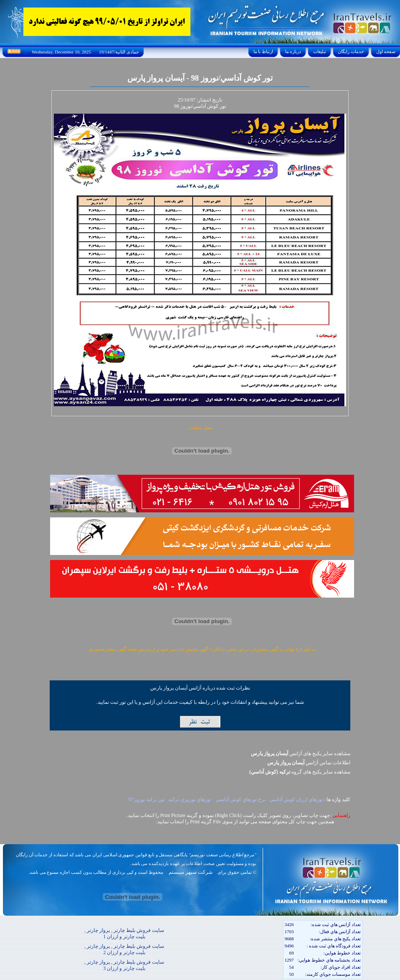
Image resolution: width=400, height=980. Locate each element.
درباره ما (293, 51)
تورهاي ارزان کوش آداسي (296, 799)
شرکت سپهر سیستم (191, 872)
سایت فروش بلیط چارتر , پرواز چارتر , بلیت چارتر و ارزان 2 (124, 949)
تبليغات (320, 51)
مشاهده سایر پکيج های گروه (300, 772)
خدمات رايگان (351, 51)
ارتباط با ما (263, 51)
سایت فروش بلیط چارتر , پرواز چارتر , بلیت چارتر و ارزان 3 (124, 965)
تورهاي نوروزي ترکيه (190, 799)
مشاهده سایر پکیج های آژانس (301, 753)
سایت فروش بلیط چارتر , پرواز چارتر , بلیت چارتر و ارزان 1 (124, 933)
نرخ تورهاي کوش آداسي (240, 799)
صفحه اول (386, 51)
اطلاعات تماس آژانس (309, 763)
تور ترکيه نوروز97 (147, 799)
